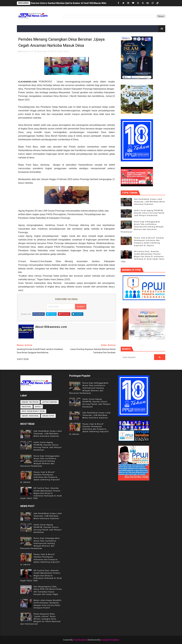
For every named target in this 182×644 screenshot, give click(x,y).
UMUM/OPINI (48, 416)
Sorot (38, 407)
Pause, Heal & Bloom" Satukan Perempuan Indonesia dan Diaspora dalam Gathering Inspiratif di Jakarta (40, 477)
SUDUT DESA (63, 51)
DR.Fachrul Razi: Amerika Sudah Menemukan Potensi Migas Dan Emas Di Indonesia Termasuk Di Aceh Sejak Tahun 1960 (143, 257)
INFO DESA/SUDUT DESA (33, 411)
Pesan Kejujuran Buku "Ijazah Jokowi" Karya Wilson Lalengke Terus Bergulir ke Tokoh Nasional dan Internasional (40, 619)
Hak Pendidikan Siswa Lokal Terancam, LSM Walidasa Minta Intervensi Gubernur (149, 202)
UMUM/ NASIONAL (30, 416)
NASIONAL (27, 407)
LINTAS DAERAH (50, 402)
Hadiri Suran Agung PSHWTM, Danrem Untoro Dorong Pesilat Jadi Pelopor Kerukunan (149, 213)
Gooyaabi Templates (110, 640)
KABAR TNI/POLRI (30, 402)
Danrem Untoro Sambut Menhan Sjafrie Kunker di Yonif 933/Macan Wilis (69, 3)
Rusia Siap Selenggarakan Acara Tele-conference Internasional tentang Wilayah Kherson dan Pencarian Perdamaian (142, 227)
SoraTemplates (80, 640)
